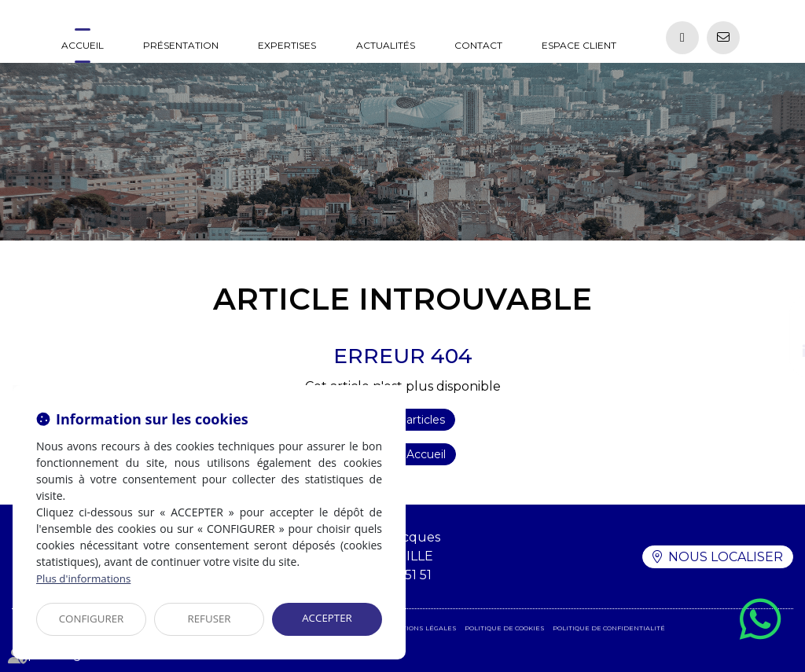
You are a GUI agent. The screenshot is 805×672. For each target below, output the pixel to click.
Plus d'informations (86, 578)
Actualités (386, 45)
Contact (478, 45)
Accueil (83, 45)
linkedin (774, 352)
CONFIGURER (92, 619)
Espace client (579, 45)
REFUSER (209, 619)
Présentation (181, 45)
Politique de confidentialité (609, 628)
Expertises (287, 45)
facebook (774, 321)
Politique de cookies (505, 628)
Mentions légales (421, 628)
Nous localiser (726, 556)
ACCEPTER (327, 618)
